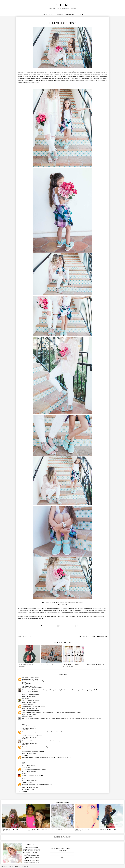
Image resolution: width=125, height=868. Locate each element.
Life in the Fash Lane (32, 788)
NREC (24, 779)
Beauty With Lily (27, 684)
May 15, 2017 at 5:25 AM (29, 766)
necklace (81, 602)
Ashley (24, 739)
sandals (73, 602)
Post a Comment (23, 791)
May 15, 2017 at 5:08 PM (29, 772)
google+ (81, 626)
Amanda (24, 745)
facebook (44, 626)
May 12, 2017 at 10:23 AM (29, 709)
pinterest (63, 626)
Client (24, 730)
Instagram (100, 617)
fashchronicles (26, 782)
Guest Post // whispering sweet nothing (38, 830)
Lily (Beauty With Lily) (29, 677)
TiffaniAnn (25, 716)
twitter (54, 626)
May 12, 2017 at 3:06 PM (29, 728)
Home (45, 14)
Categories (70, 14)
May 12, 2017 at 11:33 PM (29, 737)
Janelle (24, 698)
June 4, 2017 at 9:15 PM (29, 790)
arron (24, 773)
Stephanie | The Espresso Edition (31, 688)
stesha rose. (62, 5)
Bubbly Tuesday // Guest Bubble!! (84, 830)
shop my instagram (56, 14)
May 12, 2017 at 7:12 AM (29, 703)
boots (63, 604)
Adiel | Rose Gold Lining (29, 710)
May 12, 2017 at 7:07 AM (29, 686)
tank (68, 602)
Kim (23, 755)
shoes (38, 609)
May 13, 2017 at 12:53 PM (29, 743)
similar (62, 602)
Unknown (25, 767)
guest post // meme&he (59, 829)
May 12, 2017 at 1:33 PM (29, 715)
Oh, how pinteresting (108, 829)
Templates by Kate (23, 867)
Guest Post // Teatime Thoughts (10, 830)
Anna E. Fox (26, 704)
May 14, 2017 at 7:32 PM (29, 754)
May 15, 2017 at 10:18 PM (29, 781)
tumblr (72, 626)
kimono (48, 602)
